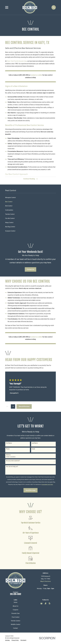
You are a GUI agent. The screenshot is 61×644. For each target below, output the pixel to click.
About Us (16, 606)
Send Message (31, 491)
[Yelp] (49, 604)
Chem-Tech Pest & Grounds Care (17, 61)
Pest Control (16, 617)
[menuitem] (31, 198)
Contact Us (31, 270)
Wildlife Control (16, 625)
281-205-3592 (16, 594)
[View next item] (13, 407)
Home (16, 603)
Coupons (16, 610)
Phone (8, 449)
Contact (15, 628)
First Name (9, 443)
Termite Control (15, 621)
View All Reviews (24, 407)
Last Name (35, 443)
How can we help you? (12, 467)
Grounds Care (16, 614)
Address (8, 455)
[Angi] (45, 604)
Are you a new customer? (13, 461)
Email (33, 449)
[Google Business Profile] (41, 604)
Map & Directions (46, 581)
